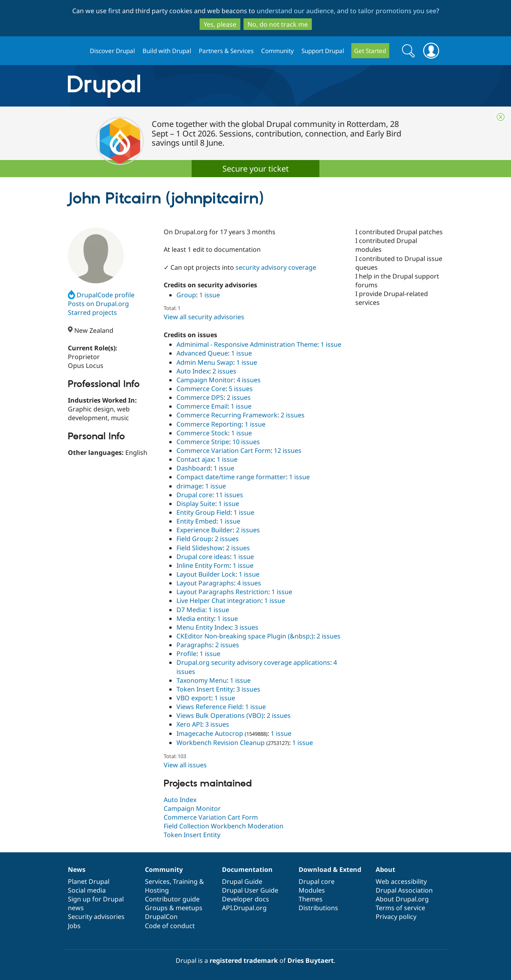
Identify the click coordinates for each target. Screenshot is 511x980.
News (77, 869)
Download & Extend (330, 869)
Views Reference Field (209, 707)
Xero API (189, 724)
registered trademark (244, 960)
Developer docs (246, 899)
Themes (311, 899)
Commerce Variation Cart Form (224, 450)
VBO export (194, 698)
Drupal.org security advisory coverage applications (253, 662)
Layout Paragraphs (205, 583)
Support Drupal (323, 51)
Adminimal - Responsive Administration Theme (247, 344)
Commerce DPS (200, 397)
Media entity (195, 618)
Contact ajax (195, 459)
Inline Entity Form (203, 565)
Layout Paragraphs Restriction (222, 592)
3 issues (246, 627)
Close (501, 117)
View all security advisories (204, 317)
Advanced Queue (202, 353)
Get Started (370, 51)
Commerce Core (201, 389)
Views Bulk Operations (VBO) (220, 715)
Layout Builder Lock (206, 574)
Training (185, 881)
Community (277, 51)
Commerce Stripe (203, 442)
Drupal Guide (242, 881)
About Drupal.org (402, 899)
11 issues (229, 495)
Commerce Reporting (209, 424)
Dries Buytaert (311, 960)
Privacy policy (396, 917)
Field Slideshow (200, 548)
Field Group (194, 539)
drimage (189, 486)
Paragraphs (194, 645)
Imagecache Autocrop (210, 733)
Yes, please (220, 24)
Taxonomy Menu (202, 680)
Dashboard (193, 468)
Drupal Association (404, 890)
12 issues (288, 450)
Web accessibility (401, 881)
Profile (186, 654)
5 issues (241, 389)
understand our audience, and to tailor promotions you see (347, 11)
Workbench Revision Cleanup (221, 743)
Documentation (247, 869)
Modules (312, 890)
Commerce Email (202, 406)
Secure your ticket (255, 169)
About (385, 869)
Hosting (157, 890)
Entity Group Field (203, 512)
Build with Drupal (167, 51)
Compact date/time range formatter (231, 477)
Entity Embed (196, 521)
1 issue (210, 295)
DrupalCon (161, 917)
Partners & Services (226, 51)
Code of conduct (170, 926)
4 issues (249, 380)
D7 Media (191, 610)
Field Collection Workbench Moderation (224, 826)
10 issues (246, 442)
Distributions (318, 908)
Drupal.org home (75, 51)
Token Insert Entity (205, 689)
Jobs (74, 926)
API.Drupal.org (244, 908)
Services (157, 881)
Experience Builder (205, 530)
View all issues (185, 765)
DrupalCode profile (101, 295)
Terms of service (400, 908)
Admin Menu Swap (205, 362)
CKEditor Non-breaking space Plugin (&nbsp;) (245, 636)
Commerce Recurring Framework (227, 415)
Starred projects (92, 312)
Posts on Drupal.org (98, 304)
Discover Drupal (112, 51)
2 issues (224, 371)
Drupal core (194, 495)
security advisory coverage (276, 267)
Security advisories (96, 917)
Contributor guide (172, 899)
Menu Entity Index (204, 627)
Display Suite (196, 504)
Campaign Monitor (205, 380)
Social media (87, 890)
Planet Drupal (89, 881)
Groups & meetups (174, 908)
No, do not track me (278, 24)
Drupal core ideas (203, 557)
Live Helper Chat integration (219, 601)
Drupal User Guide (250, 890)
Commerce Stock (202, 433)
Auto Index (193, 371)
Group (186, 295)
